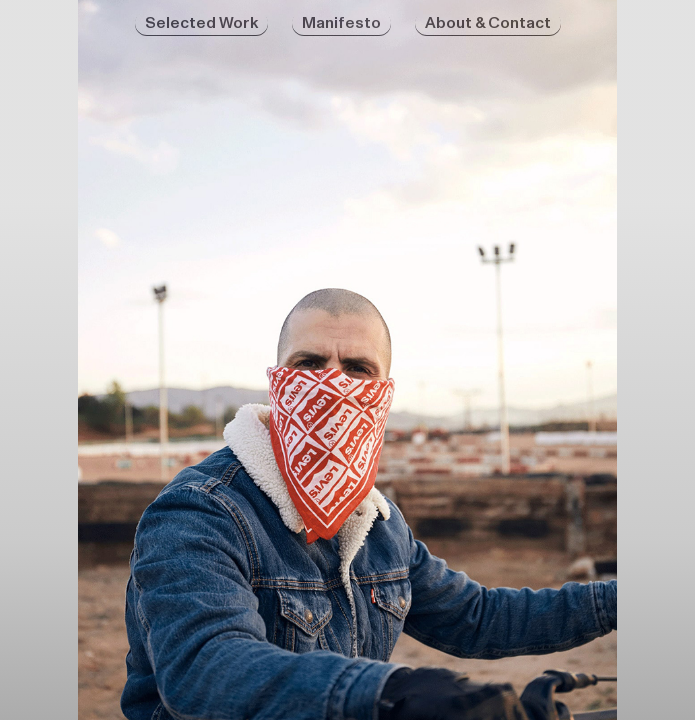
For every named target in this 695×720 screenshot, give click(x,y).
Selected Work (201, 23)
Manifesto (341, 23)
